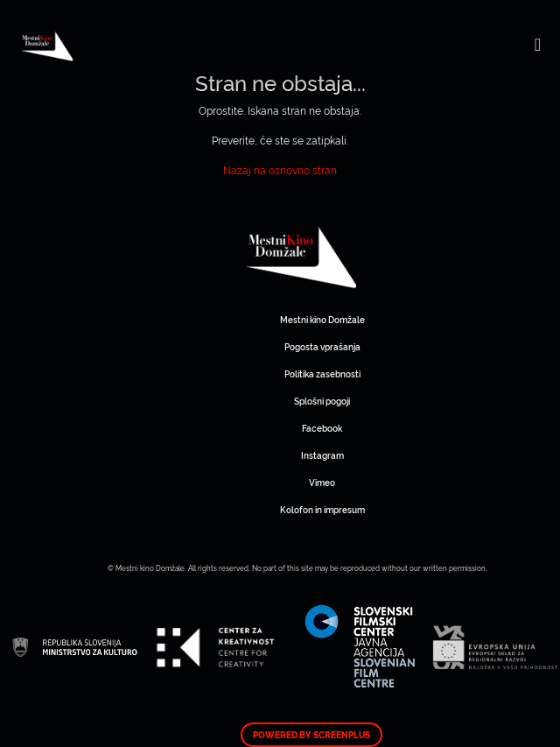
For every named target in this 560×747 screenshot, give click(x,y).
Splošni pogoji (322, 401)
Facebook (322, 428)
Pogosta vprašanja (322, 346)
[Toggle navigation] (538, 44)
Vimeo (322, 482)
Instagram (322, 455)
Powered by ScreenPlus (311, 735)
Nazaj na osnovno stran (280, 169)
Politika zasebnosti (322, 373)
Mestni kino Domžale (359, 257)
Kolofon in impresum (322, 509)
